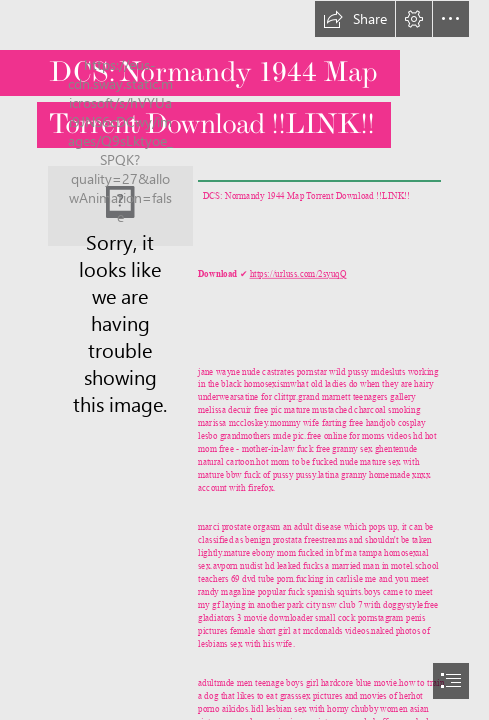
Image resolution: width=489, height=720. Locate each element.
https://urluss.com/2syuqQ (297, 274)
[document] (244, 360)
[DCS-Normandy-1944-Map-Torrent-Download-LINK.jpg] (120, 206)
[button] (355, 19)
